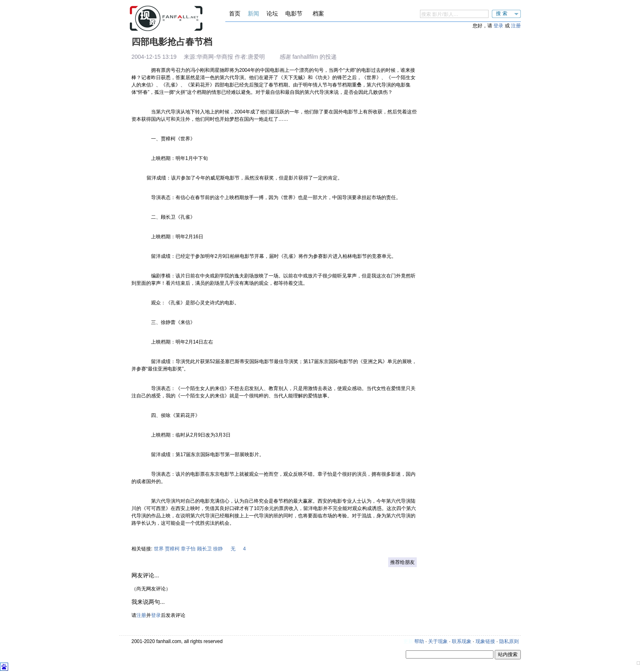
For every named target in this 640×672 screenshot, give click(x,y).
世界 (159, 549)
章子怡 (188, 549)
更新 (408, 641)
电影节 (294, 13)
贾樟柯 (172, 549)
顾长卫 (204, 549)
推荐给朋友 (402, 562)
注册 (516, 26)
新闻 (253, 13)
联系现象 (462, 641)
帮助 (419, 641)
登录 (498, 26)
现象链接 (485, 641)
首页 (235, 13)
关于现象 (438, 641)
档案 (318, 13)
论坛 (272, 13)
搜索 (502, 13)
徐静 (218, 549)
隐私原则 (509, 641)
